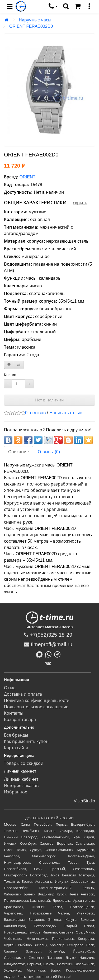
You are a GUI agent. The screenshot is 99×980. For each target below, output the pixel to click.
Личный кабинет (21, 779)
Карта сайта (16, 748)
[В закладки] (9, 365)
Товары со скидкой (24, 763)
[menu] (10, 6)
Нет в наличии (49, 400)
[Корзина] (78, 6)
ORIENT (27, 177)
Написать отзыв (66, 413)
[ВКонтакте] (49, 663)
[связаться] (53, 6)
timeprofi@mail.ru (48, 644)
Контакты (14, 713)
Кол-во (10, 375)
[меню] (89, 6)
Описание (18, 452)
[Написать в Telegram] (59, 654)
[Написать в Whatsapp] (50, 654)
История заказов (21, 786)
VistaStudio (84, 801)
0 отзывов (35, 413)
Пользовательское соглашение (36, 707)
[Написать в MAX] (41, 654)
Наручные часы (35, 20)
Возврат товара (20, 720)
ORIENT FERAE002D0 (31, 26)
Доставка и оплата (23, 694)
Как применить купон (26, 741)
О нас (10, 688)
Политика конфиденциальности (37, 701)
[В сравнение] (19, 365)
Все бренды (16, 735)
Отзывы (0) (49, 452)
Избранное (16, 792)
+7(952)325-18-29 (48, 635)
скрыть (80, 203)
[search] (66, 6)
